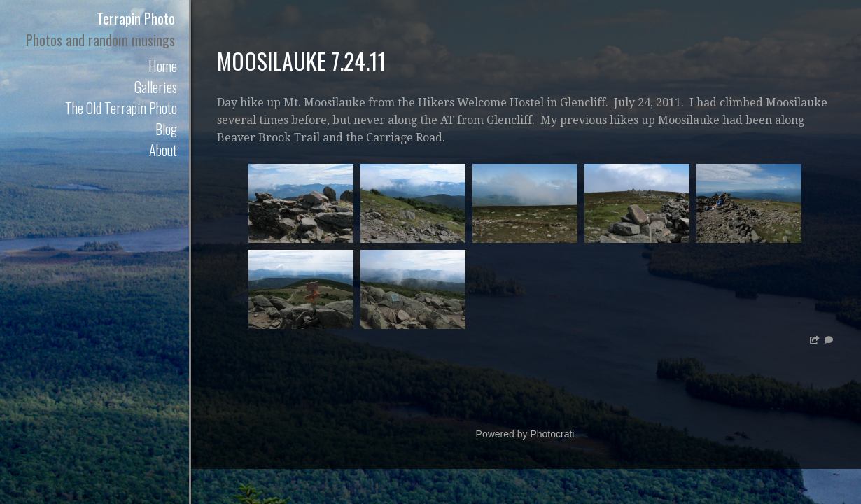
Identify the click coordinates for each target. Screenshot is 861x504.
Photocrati (552, 434)
